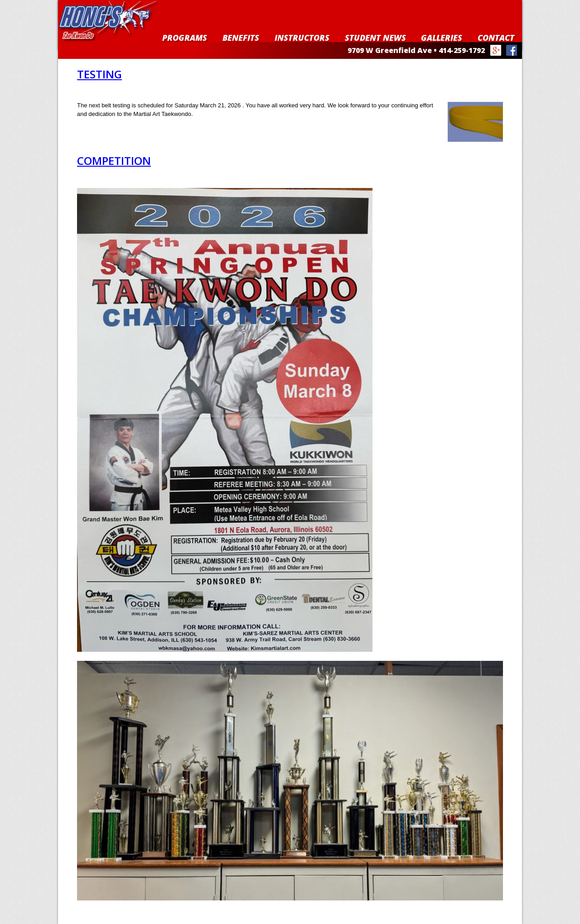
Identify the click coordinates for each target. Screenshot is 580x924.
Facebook (512, 50)
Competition (114, 161)
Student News (375, 38)
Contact (496, 38)
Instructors (302, 38)
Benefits (241, 38)
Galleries (442, 38)
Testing (99, 74)
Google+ (496, 50)
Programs (185, 38)
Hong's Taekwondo (108, 21)
